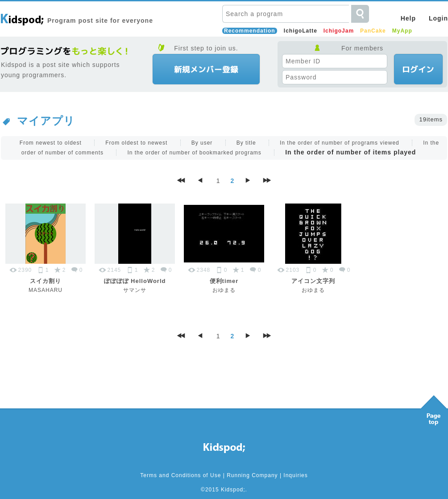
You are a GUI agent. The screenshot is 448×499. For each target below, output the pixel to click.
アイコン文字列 (313, 281)
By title (246, 143)
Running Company (252, 475)
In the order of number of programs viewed (340, 143)
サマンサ (135, 290)
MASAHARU (46, 290)
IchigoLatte (301, 31)
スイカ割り (46, 281)
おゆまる (224, 290)
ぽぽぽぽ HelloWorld (135, 281)
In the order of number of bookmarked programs (194, 153)
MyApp (402, 31)
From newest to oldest (51, 143)
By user (202, 143)
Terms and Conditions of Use (180, 475)
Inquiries (295, 475)
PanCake (373, 31)
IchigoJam (339, 31)
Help (408, 18)
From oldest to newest (136, 143)
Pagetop (434, 408)
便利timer (224, 281)
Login (438, 18)
